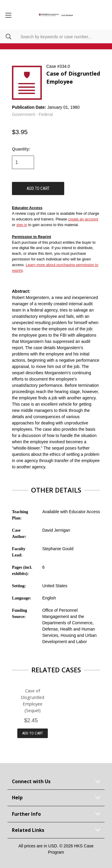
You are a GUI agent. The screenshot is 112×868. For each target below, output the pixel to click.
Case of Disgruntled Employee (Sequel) (33, 700)
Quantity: (21, 149)
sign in (22, 225)
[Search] (6, 37)
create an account (83, 219)
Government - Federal (32, 114)
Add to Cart (33, 733)
